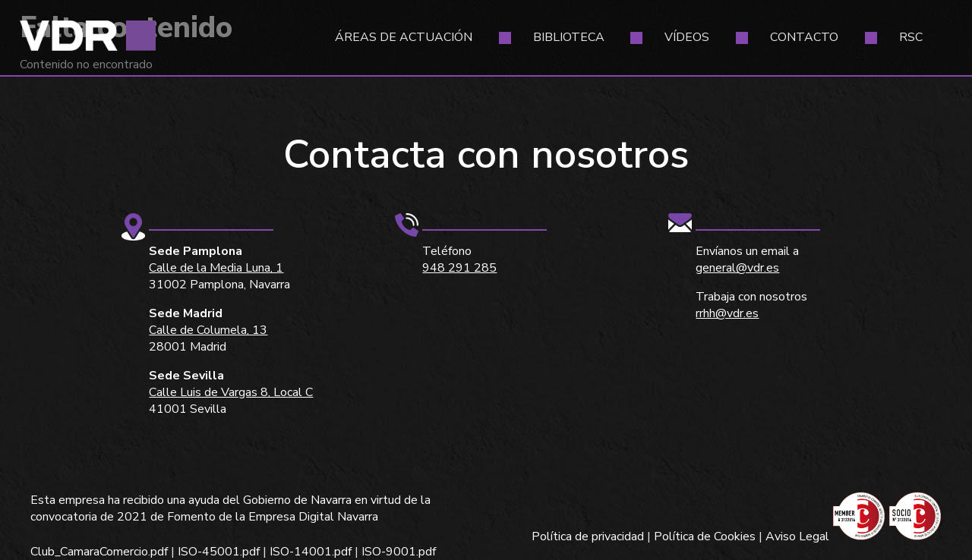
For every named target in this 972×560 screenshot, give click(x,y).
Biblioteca (569, 37)
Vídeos (687, 37)
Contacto (804, 37)
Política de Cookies (705, 536)
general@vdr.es (737, 268)
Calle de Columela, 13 (208, 330)
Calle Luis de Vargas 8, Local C (231, 392)
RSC (911, 37)
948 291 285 (459, 268)
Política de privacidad (588, 536)
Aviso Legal (797, 536)
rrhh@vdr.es (727, 313)
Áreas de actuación (404, 37)
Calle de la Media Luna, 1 (216, 268)
